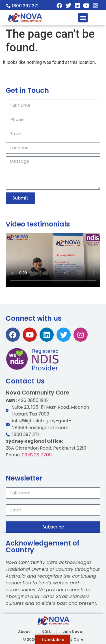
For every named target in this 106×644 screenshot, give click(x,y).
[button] (83, 18)
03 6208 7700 (59, 455)
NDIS (46, 632)
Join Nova (72, 632)
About (24, 632)
